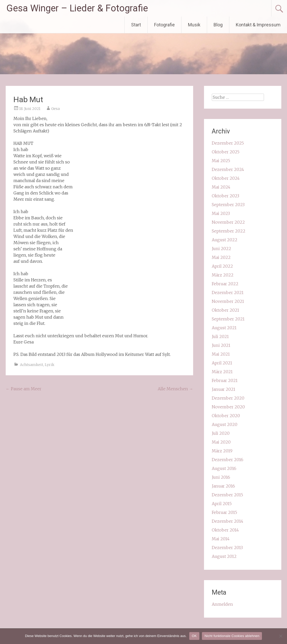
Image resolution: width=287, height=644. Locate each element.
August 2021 (224, 328)
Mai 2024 (221, 187)
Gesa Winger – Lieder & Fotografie (77, 8)
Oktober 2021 (225, 310)
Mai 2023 (221, 213)
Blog (218, 25)
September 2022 (229, 231)
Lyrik (50, 365)
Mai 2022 (221, 257)
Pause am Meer (24, 389)
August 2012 (224, 556)
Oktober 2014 (225, 530)
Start (136, 25)
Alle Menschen (175, 389)
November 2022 (228, 222)
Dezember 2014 (228, 521)
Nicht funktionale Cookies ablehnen (232, 636)
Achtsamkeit (32, 365)
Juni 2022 (221, 249)
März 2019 (222, 451)
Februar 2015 (224, 512)
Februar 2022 (225, 284)
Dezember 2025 (228, 143)
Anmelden (222, 604)
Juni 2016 (221, 477)
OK (194, 636)
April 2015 (222, 504)
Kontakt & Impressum (258, 25)
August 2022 (225, 240)
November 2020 (228, 407)
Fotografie (164, 25)
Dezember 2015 (227, 495)
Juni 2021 (221, 345)
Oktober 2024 (226, 178)
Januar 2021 (224, 389)
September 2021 (228, 319)
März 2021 (222, 372)
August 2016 (224, 468)
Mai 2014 (221, 539)
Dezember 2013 (227, 548)
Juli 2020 (221, 433)
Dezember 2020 (228, 398)
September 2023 (228, 205)
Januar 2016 (223, 486)
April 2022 (222, 266)
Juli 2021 (220, 336)
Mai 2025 (221, 161)
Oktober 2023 (225, 196)
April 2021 (222, 363)
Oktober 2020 (226, 416)
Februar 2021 (225, 380)
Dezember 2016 (228, 460)
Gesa (55, 109)
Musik (194, 25)
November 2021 (228, 301)
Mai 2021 (221, 354)
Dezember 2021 (228, 293)
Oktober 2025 (226, 152)
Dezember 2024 (228, 169)
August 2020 (225, 424)
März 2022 (223, 275)
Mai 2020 (221, 442)
